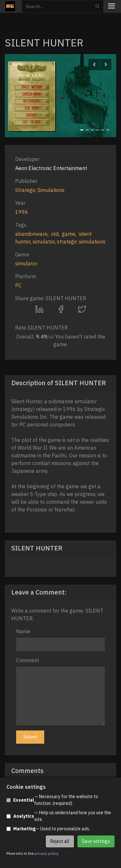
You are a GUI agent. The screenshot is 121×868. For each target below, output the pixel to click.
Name (23, 631)
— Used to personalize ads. (48, 829)
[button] (94, 65)
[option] (60, 96)
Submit (30, 737)
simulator (44, 242)
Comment (28, 660)
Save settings (96, 841)
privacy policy (46, 853)
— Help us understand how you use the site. (59, 816)
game (69, 234)
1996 (22, 212)
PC (18, 285)
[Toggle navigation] (112, 7)
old (55, 234)
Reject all (60, 841)
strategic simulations (81, 242)
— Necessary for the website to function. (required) (52, 800)
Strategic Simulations (40, 190)
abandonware (31, 234)
